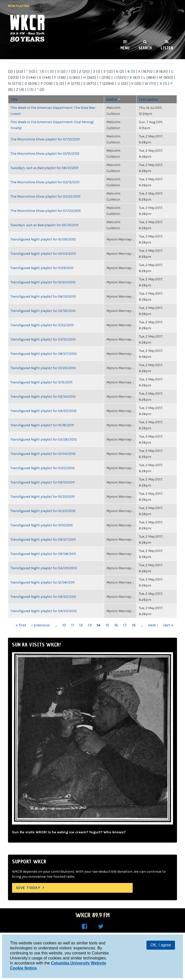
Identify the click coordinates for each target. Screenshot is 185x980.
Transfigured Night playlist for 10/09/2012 (43, 239)
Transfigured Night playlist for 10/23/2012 (43, 511)
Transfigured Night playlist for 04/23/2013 (44, 611)
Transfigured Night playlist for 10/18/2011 (42, 425)
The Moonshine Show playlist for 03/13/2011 (45, 182)
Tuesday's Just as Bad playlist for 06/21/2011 (44, 168)
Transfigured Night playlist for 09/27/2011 (43, 539)
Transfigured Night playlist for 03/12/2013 (43, 339)
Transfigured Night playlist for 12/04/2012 (43, 454)
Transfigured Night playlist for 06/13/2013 (43, 296)
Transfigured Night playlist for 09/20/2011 (43, 597)
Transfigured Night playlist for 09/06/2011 (43, 554)
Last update (149, 99)
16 (116, 625)
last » (168, 625)
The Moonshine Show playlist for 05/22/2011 (45, 196)
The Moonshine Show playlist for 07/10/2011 (45, 139)
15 (107, 625)
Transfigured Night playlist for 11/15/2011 (41, 382)
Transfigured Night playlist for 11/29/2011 (42, 268)
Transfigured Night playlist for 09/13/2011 (43, 482)
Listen (167, 48)
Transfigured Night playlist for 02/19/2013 (43, 311)
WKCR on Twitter (101, 927)
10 (64, 625)
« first (21, 625)
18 (134, 625)
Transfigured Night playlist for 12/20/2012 (43, 282)
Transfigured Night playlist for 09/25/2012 (44, 411)
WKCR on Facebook (85, 927)
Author (114, 99)
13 (90, 625)
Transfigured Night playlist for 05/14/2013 (43, 396)
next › (153, 625)
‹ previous (41, 625)
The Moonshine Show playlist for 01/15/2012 (45, 153)
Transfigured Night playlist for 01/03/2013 (43, 254)
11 (73, 625)
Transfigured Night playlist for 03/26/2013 (44, 439)
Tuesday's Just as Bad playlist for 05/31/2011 (44, 225)
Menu (125, 48)
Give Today (28, 888)
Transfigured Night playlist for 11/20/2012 (43, 468)
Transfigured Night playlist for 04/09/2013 (44, 568)
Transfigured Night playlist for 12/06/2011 (43, 582)
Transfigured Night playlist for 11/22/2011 (42, 325)
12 (81, 625)
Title (14, 99)
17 (125, 625)
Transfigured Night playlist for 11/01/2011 (42, 525)
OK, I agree (161, 945)
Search (145, 48)
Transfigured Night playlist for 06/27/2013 (44, 354)
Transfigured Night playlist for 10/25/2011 (43, 497)
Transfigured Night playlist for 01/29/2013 (43, 368)
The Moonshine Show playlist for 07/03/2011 (46, 211)
